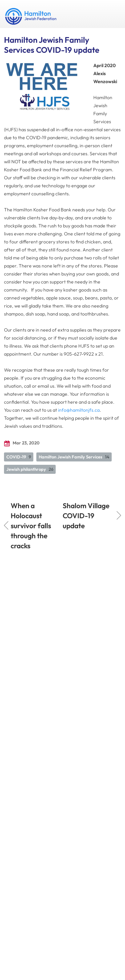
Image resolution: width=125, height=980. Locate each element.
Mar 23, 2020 (22, 443)
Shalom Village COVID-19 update (92, 516)
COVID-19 (19, 457)
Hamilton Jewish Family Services (74, 457)
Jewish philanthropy (30, 469)
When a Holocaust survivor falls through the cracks (27, 526)
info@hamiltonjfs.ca (79, 410)
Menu (113, 14)
